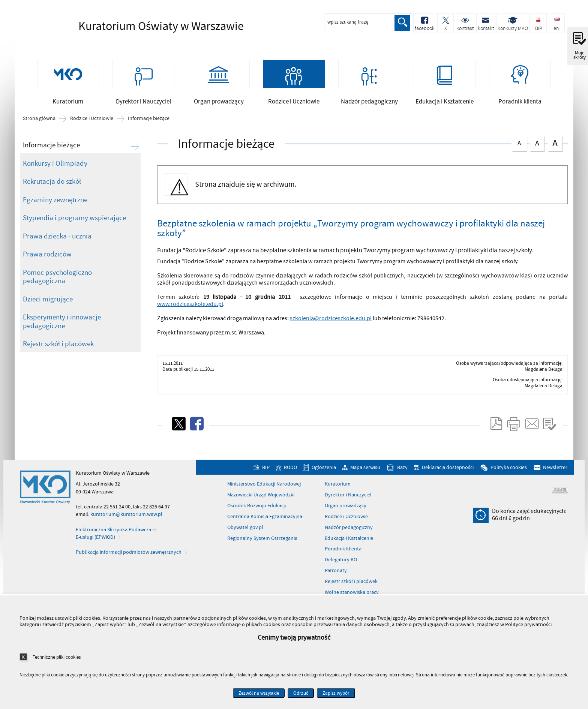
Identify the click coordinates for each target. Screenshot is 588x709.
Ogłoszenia (324, 473)
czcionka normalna (519, 147)
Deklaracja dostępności (448, 473)
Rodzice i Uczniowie (92, 124)
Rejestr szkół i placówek (58, 349)
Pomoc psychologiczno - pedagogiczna (59, 282)
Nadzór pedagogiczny (349, 533)
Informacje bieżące (149, 124)
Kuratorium (338, 490)
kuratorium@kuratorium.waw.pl (126, 520)
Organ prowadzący (346, 511)
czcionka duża (555, 148)
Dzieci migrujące (48, 304)
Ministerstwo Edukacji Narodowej (264, 490)
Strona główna (39, 124)
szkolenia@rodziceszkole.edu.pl (331, 324)
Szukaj (402, 23)
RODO (290, 473)
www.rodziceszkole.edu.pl (190, 309)
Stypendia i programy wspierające (74, 223)
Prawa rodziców (47, 260)
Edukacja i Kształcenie (349, 544)
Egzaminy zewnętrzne (55, 205)
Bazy (402, 473)
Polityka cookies (509, 473)
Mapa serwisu (365, 473)
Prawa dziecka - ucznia (57, 241)
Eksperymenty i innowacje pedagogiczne (62, 327)
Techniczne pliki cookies (57, 657)
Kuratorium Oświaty (138, 26)
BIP (266, 473)
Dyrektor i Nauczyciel (348, 501)
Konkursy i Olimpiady (55, 169)
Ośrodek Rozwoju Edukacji (256, 511)
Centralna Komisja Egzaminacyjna (265, 522)
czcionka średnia (537, 148)
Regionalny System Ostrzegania (262, 544)
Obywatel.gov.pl (245, 533)
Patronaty (336, 576)
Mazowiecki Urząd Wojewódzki (261, 501)
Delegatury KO (341, 565)
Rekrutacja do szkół (52, 187)
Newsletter (555, 473)
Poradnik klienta (343, 555)
